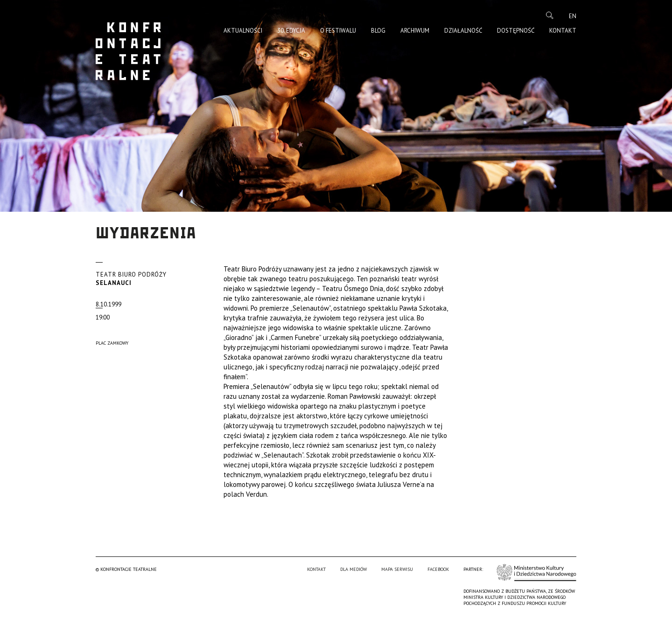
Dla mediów (353, 569)
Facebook (438, 569)
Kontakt (563, 31)
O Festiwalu (338, 31)
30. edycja (291, 31)
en (573, 16)
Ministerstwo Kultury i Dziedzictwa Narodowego (536, 573)
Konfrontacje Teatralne (128, 51)
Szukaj (550, 15)
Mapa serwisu (397, 569)
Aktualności (243, 31)
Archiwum (415, 31)
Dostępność (516, 31)
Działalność (463, 31)
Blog (378, 31)
